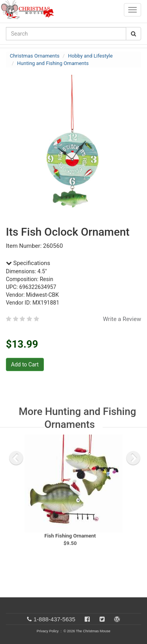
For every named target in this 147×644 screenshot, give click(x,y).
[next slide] (133, 458)
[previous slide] (16, 458)
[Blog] (117, 619)
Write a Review (122, 319)
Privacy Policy (47, 631)
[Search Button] (133, 34)
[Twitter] (102, 619)
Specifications (28, 263)
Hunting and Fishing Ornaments (53, 63)
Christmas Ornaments (35, 56)
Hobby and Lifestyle (90, 56)
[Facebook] (87, 619)
